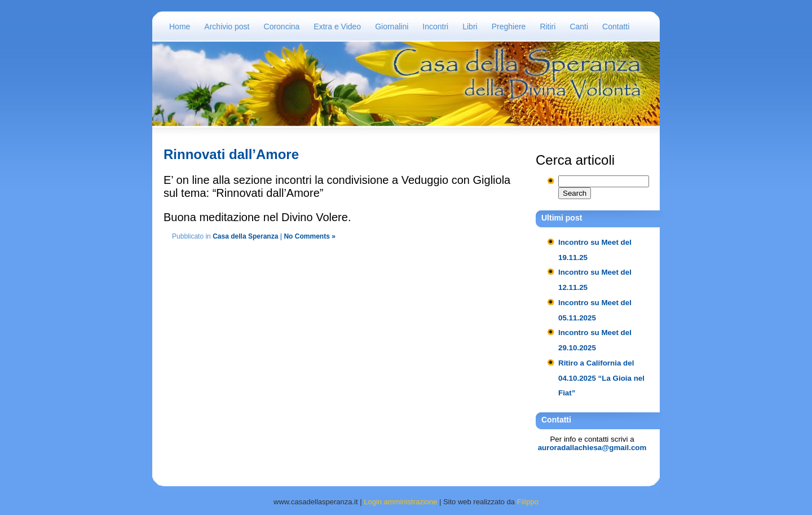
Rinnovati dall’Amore (231, 154)
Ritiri (548, 27)
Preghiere (509, 27)
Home (180, 27)
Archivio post (227, 27)
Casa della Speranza (245, 236)
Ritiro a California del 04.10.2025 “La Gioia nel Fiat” (601, 378)
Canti (579, 27)
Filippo (528, 502)
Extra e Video (337, 27)
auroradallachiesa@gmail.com (592, 448)
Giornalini (392, 27)
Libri (470, 27)
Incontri (435, 27)
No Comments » (309, 236)
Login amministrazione (400, 502)
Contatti (616, 27)
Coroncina (282, 27)
